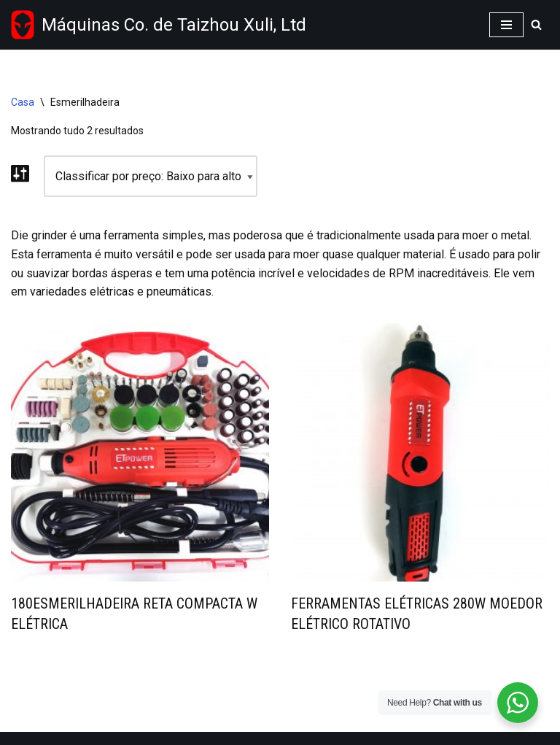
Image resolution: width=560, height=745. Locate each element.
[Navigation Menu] (506, 25)
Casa (23, 102)
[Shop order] (151, 177)
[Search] (536, 24)
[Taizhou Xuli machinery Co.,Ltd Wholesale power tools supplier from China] (159, 25)
